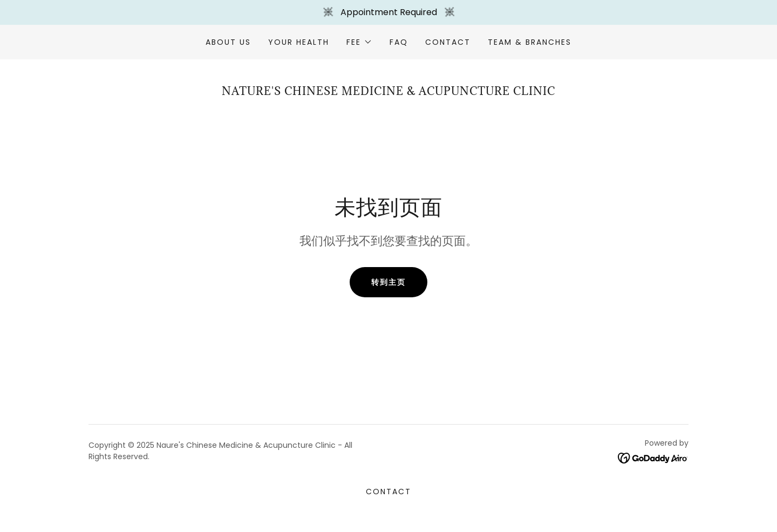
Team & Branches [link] (530, 42)
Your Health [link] (299, 42)
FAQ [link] (399, 42)
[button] (359, 42)
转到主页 (388, 282)
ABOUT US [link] (228, 42)
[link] (653, 458)
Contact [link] (448, 42)
